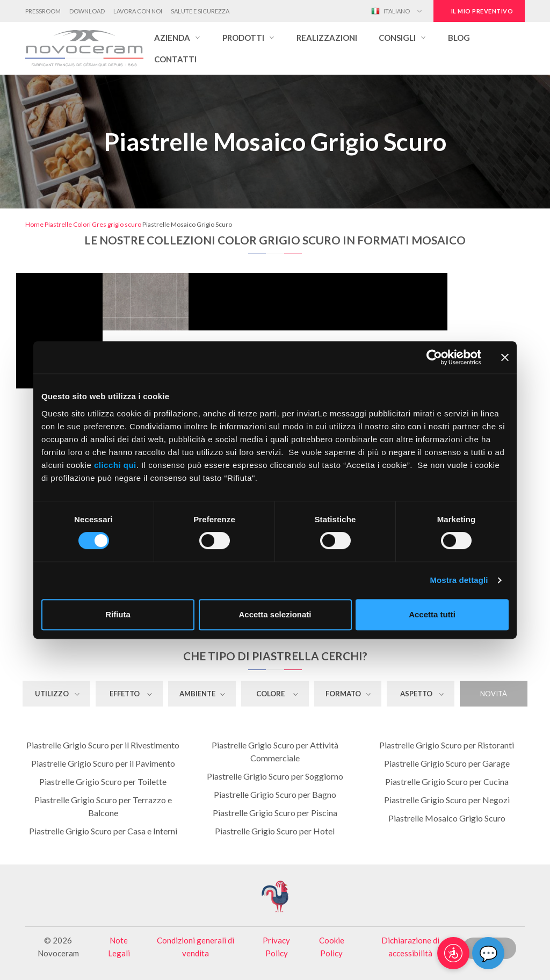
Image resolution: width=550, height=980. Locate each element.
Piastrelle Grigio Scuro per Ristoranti (447, 745)
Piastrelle (58, 224)
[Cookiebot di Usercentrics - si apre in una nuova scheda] (434, 357)
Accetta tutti (432, 614)
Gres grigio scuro (117, 224)
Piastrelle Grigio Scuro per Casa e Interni (103, 831)
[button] (178, 38)
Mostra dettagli (459, 580)
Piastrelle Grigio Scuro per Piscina (275, 813)
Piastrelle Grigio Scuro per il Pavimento (103, 763)
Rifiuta (118, 614)
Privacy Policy (276, 947)
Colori (82, 224)
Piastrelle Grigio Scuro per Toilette (103, 781)
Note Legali (119, 947)
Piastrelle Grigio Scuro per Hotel (275, 831)
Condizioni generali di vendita (196, 947)
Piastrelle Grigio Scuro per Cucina (447, 781)
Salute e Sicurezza (200, 11)
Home (34, 224)
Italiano (390, 11)
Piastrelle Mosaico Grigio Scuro (447, 818)
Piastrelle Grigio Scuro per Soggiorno (275, 776)
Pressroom (43, 11)
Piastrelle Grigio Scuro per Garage (447, 763)
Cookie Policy (332, 947)
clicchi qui (115, 465)
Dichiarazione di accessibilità (410, 947)
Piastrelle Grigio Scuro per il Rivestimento (103, 745)
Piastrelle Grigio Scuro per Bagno (275, 794)
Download (87, 11)
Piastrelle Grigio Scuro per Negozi (447, 800)
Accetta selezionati (275, 614)
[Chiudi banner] (505, 357)
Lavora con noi (138, 11)
